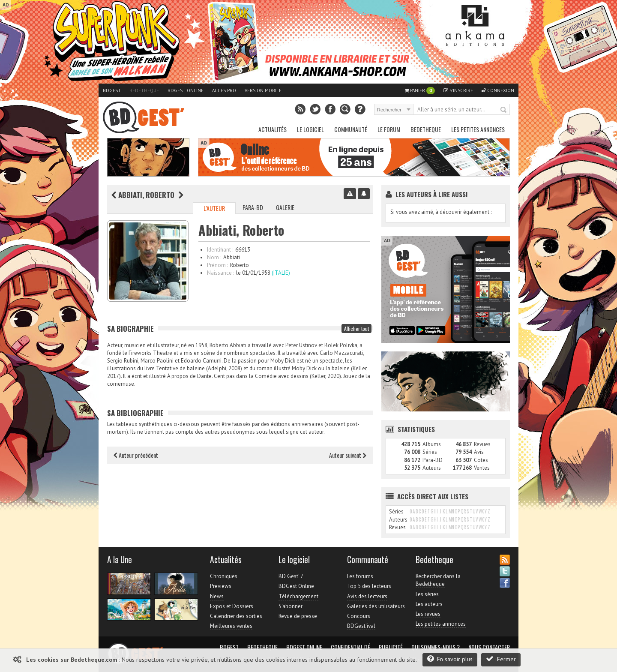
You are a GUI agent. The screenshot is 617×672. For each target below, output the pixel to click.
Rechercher (504, 110)
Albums (432, 444)
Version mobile (263, 90)
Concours (359, 616)
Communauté (351, 129)
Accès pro (224, 90)
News (217, 596)
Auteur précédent (136, 455)
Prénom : (217, 265)
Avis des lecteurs (367, 596)
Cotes (481, 460)
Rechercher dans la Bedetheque (438, 580)
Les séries (427, 594)
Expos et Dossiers (232, 606)
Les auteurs (429, 604)
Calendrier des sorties (236, 616)
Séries (430, 452)
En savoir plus (450, 659)
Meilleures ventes (231, 626)
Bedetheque (144, 90)
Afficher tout (356, 328)
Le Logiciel (310, 129)
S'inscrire (458, 90)
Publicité (391, 647)
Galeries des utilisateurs (376, 606)
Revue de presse (298, 616)
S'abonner (291, 606)
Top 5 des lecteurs (369, 586)
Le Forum (389, 129)
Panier (420, 91)
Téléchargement (298, 596)
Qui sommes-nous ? (436, 647)
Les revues (428, 614)
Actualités (273, 129)
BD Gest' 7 (291, 576)
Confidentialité (350, 647)
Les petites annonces (478, 129)
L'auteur (214, 208)
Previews (221, 586)
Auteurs (432, 468)
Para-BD (253, 207)
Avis (479, 452)
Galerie (285, 207)
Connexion (498, 90)
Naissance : (220, 273)
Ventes (482, 468)
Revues (482, 444)
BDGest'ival (361, 626)
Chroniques (224, 576)
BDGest (112, 90)
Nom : (214, 257)
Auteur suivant (348, 455)
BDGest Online (186, 90)
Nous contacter (489, 647)
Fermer (501, 659)
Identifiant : (220, 250)
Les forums (360, 576)
